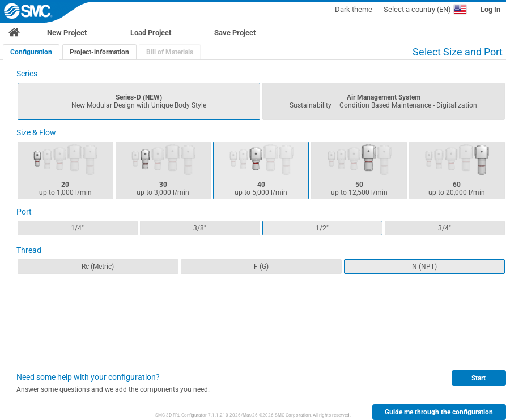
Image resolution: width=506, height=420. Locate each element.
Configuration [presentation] (31, 52)
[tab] (31, 52)
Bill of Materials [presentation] (170, 52)
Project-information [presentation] (99, 52)
